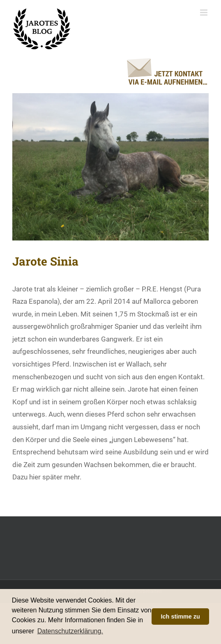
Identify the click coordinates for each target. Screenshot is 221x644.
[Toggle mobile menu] (204, 13)
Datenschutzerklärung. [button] (70, 631)
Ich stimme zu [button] (181, 616)
